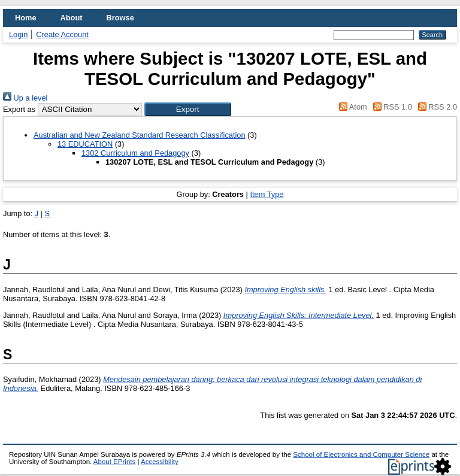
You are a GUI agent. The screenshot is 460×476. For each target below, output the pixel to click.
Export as (19, 109)
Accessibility (160, 462)
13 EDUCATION (85, 144)
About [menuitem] (72, 18)
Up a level (25, 98)
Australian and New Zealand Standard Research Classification (140, 135)
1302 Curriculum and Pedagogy (135, 153)
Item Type (267, 194)
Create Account (62, 34)
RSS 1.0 (391, 107)
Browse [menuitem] (120, 18)
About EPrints (114, 462)
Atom (351, 107)
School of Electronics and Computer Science (361, 454)
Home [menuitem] (26, 18)
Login (18, 34)
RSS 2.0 (435, 107)
